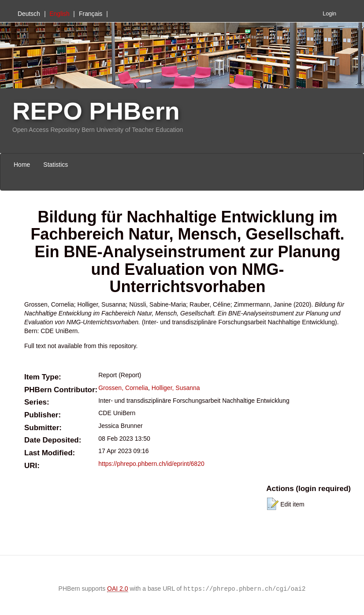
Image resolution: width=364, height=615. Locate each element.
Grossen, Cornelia (123, 388)
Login (329, 14)
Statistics (56, 165)
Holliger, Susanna (176, 388)
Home (22, 165)
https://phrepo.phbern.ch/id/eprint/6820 (151, 464)
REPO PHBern (96, 111)
